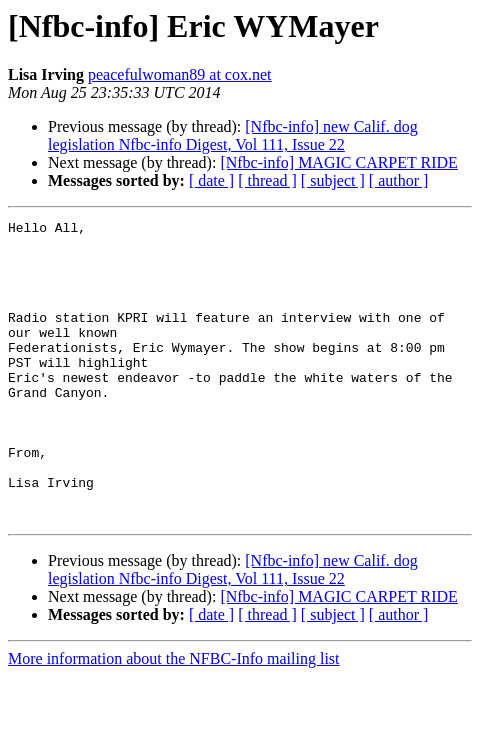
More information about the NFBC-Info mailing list (174, 718)
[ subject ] (333, 180)
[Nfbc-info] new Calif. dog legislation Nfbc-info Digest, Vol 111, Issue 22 (233, 135)
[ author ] (399, 180)
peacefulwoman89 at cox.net (179, 74)
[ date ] (211, 180)
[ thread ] (267, 180)
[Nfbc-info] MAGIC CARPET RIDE (338, 162)
